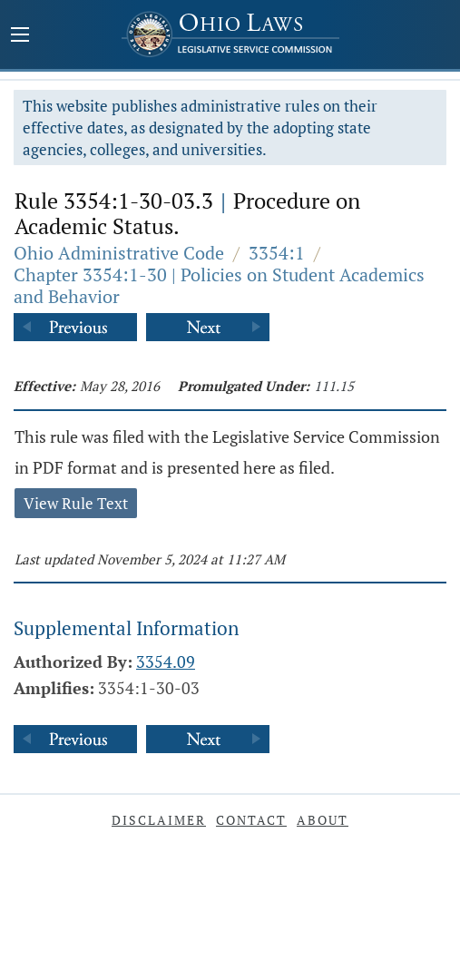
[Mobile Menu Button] (20, 36)
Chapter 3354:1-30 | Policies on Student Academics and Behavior (219, 285)
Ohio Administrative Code (119, 253)
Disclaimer (159, 820)
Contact (251, 820)
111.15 (334, 386)
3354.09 (166, 661)
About (323, 820)
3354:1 (277, 253)
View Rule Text (76, 503)
